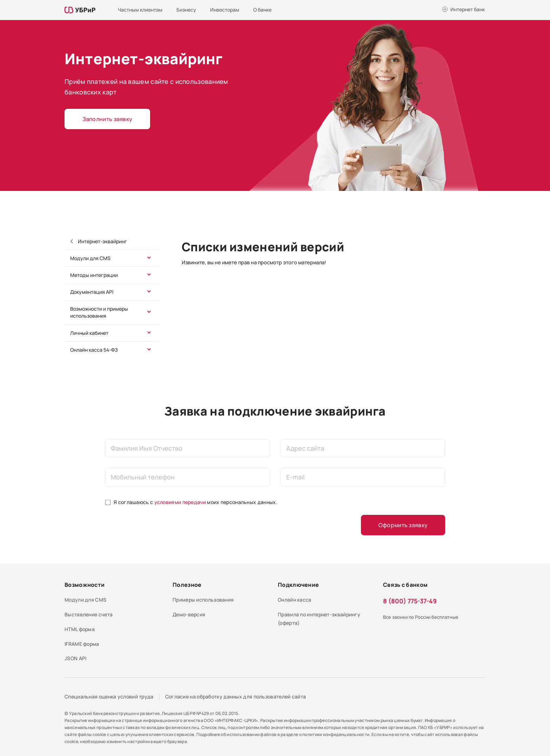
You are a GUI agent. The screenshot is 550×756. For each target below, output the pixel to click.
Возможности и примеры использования (99, 312)
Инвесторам (225, 10)
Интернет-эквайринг (102, 241)
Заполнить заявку (108, 119)
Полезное (187, 585)
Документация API (92, 292)
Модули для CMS (90, 258)
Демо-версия (189, 614)
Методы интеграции (94, 275)
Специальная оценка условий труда (109, 697)
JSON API (75, 658)
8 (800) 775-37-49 (410, 601)
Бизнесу (186, 10)
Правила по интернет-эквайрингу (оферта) (319, 619)
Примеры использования (203, 600)
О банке (262, 10)
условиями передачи (180, 502)
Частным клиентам (140, 10)
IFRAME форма (82, 644)
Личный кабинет (89, 333)
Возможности (85, 585)
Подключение (298, 585)
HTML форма (80, 629)
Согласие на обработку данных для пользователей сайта (236, 697)
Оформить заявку (403, 525)
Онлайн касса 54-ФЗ (94, 350)
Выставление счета (89, 614)
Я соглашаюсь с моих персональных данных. (196, 502)
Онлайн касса (295, 600)
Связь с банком (405, 585)
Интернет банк (468, 9)
